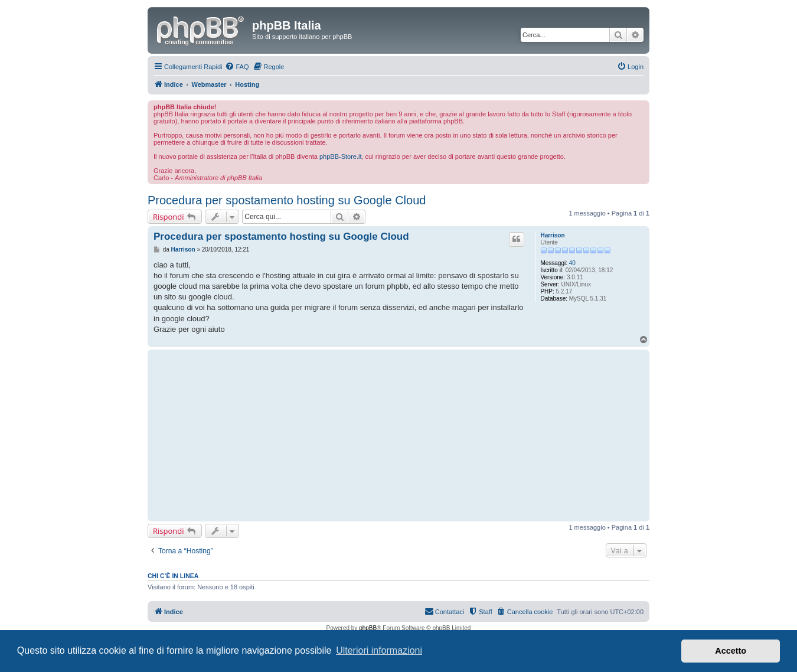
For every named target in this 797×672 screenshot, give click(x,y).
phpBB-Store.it (341, 156)
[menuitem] (237, 67)
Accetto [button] (731, 651)
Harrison (552, 235)
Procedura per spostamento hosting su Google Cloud (287, 200)
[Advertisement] (340, 435)
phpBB (368, 628)
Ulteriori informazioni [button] (379, 650)
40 (572, 263)
